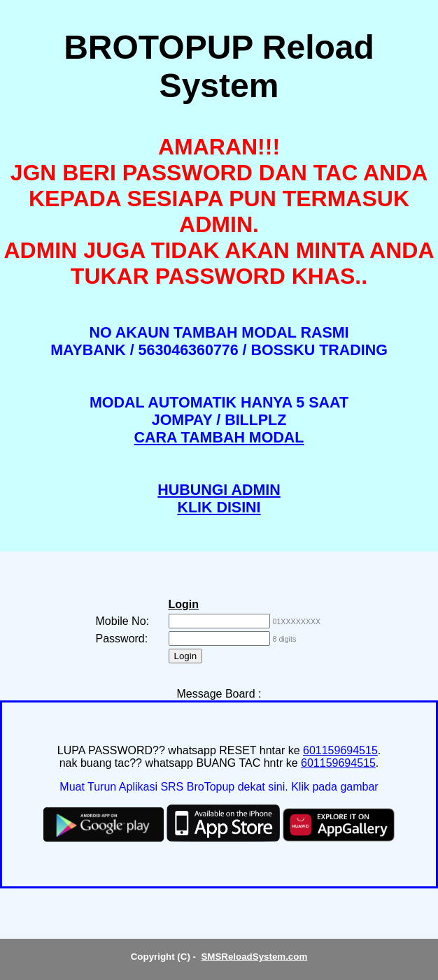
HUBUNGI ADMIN (219, 490)
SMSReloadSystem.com (254, 957)
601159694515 (340, 750)
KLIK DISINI (219, 507)
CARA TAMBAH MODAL (219, 438)
